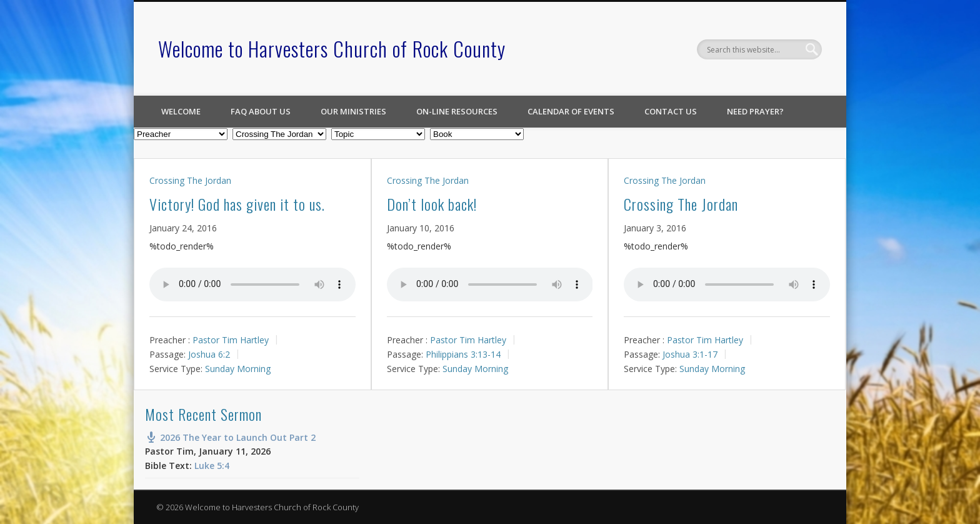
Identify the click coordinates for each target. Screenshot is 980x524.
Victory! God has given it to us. (237, 204)
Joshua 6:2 (209, 354)
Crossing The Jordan (190, 180)
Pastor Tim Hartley (231, 340)
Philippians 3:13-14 (463, 354)
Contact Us (671, 111)
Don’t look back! (432, 204)
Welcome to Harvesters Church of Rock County (332, 48)
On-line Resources (457, 111)
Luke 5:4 (212, 466)
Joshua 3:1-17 (690, 354)
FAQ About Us (261, 111)
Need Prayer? (755, 111)
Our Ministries (353, 111)
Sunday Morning (238, 368)
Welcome (181, 111)
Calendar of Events (571, 111)
